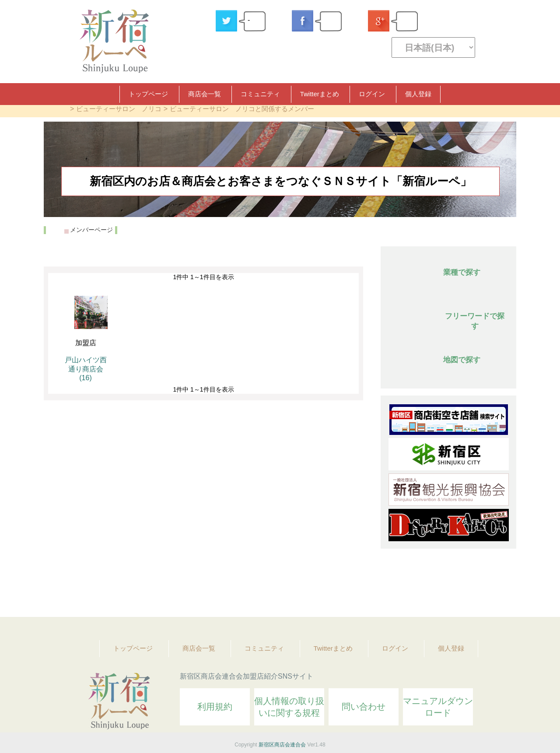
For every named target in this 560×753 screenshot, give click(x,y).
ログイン (372, 94)
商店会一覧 (205, 94)
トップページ (148, 94)
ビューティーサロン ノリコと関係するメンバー (242, 109)
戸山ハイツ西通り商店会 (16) (86, 369)
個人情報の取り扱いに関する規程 (289, 707)
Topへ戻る (504, 586)
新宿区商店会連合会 (282, 745)
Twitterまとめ (320, 94)
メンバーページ (91, 230)
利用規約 (215, 707)
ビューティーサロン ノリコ (119, 109)
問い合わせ (364, 707)
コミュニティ (260, 94)
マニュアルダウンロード (438, 707)
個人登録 (418, 94)
